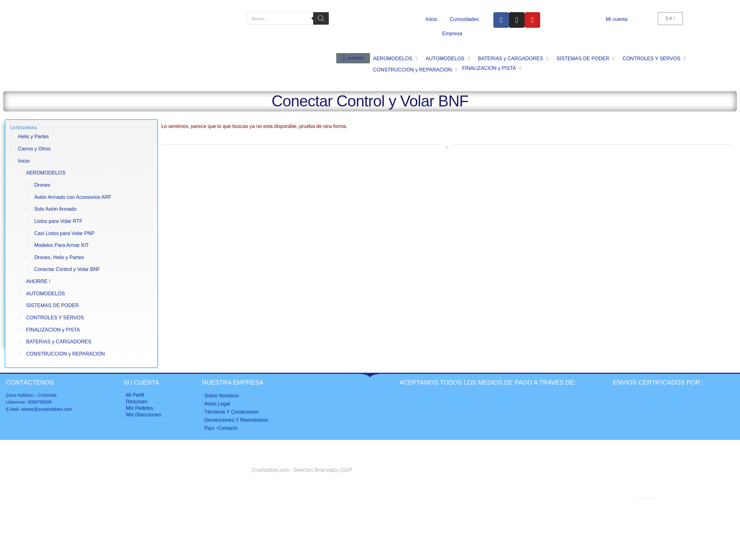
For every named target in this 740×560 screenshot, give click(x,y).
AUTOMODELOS (46, 294)
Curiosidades (464, 19)
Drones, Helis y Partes (59, 257)
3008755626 (39, 402)
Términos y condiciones (231, 412)
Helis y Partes (34, 137)
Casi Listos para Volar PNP (64, 233)
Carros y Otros (34, 149)
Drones (42, 185)
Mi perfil (135, 395)
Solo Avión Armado (55, 209)
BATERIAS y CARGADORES (59, 342)
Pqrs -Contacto (221, 428)
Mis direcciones (143, 415)
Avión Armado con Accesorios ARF (73, 197)
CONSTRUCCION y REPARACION (66, 354)
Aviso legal (217, 404)
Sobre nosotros (222, 396)
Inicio (431, 19)
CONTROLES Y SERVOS (55, 318)
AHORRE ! (38, 281)
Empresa (452, 34)
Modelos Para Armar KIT (62, 245)
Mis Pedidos (139, 408)
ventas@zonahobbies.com (46, 409)
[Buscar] (321, 18)
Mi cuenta (617, 19)
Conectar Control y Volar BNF (67, 269)
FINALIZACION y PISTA (53, 330)
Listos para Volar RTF (58, 221)
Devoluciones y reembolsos (236, 420)
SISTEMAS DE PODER (53, 305)
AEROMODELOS (46, 173)
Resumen (136, 402)
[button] (396, 59)
